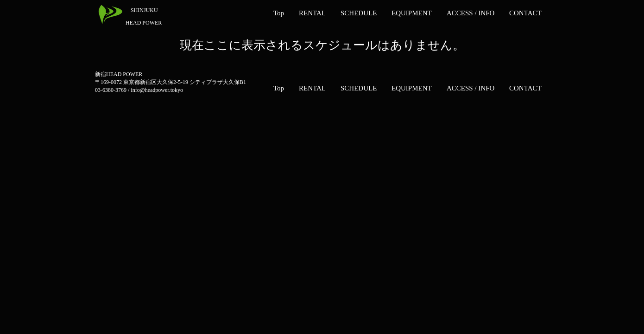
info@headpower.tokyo (157, 90)
